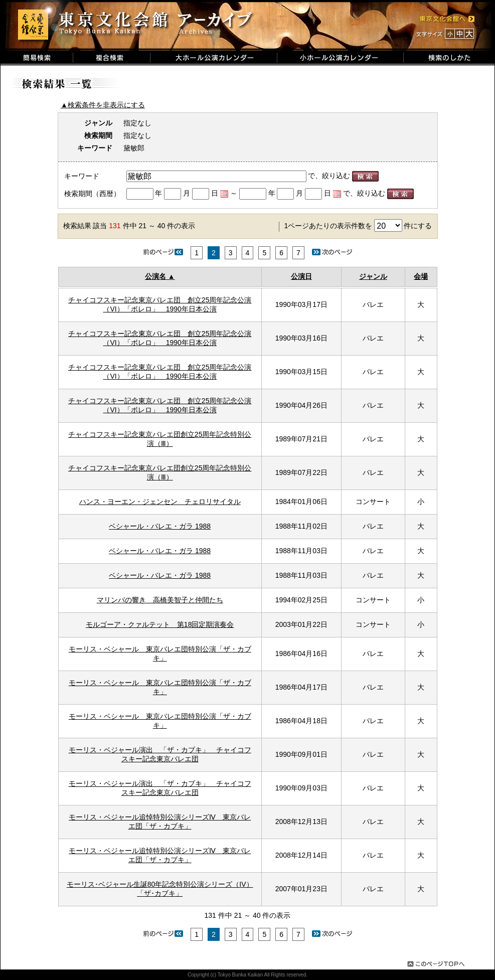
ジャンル (373, 276)
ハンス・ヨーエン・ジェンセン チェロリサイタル (160, 502)
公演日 (301, 276)
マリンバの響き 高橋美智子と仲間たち (160, 600)
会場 (421, 276)
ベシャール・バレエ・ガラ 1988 (160, 526)
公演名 (155, 276)
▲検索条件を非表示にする (103, 105)
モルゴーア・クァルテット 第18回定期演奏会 (160, 624)
